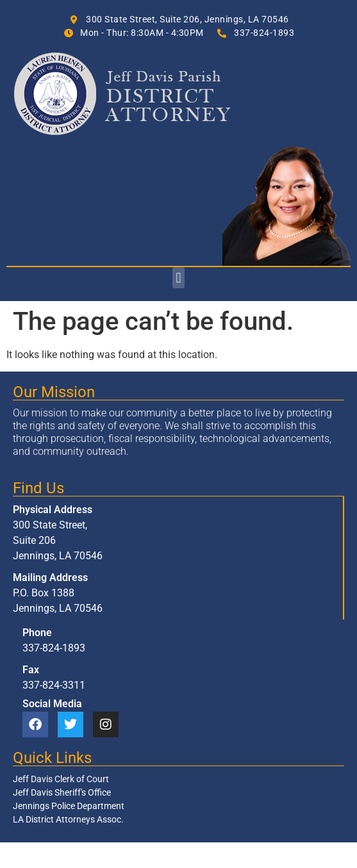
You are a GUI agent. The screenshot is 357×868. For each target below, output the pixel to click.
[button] (178, 278)
